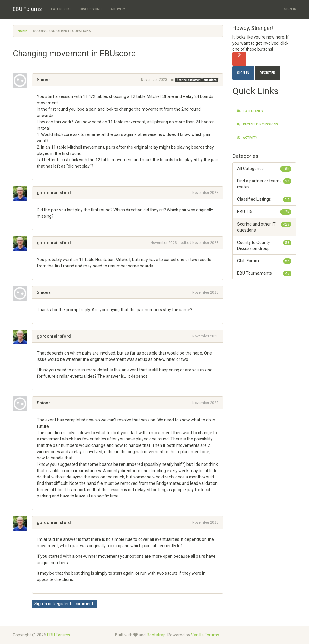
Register (61, 604)
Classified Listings (264, 199)
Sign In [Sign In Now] (243, 73)
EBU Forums (27, 9)
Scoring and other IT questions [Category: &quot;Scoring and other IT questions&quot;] (197, 80)
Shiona (44, 80)
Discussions (91, 9)
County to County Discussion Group (264, 245)
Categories (61, 9)
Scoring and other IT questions (264, 227)
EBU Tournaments (264, 273)
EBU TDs (264, 212)
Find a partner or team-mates (264, 184)
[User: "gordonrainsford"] (22, 194)
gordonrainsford (54, 193)
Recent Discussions (258, 124)
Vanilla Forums (205, 635)
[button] (39, 172)
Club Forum (264, 261)
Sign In (290, 9)
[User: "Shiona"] (22, 80)
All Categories (264, 169)
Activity (118, 9)
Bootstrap (156, 635)
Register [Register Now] (268, 73)
